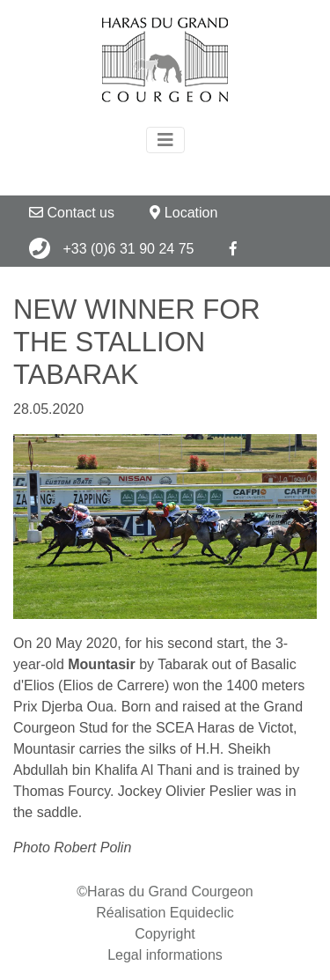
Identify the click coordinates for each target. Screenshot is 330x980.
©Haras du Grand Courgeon (165, 892)
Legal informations (165, 955)
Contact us (72, 213)
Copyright (165, 934)
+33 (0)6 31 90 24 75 (111, 248)
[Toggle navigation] (165, 140)
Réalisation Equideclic (165, 913)
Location (183, 213)
